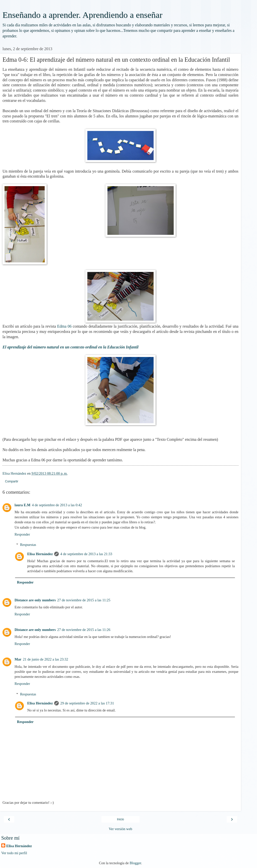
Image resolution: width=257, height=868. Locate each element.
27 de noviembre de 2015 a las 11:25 (84, 600)
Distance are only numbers (35, 600)
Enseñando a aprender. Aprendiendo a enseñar (82, 15)
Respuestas (28, 545)
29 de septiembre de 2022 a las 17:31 (87, 703)
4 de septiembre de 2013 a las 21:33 (86, 554)
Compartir (12, 481)
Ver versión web (120, 829)
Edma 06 (64, 326)
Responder (22, 534)
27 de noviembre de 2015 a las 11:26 (84, 630)
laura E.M (22, 505)
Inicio (120, 819)
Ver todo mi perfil (14, 853)
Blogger (136, 863)
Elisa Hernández (40, 554)
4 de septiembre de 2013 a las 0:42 (57, 505)
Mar (18, 659)
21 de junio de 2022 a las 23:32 (45, 659)
